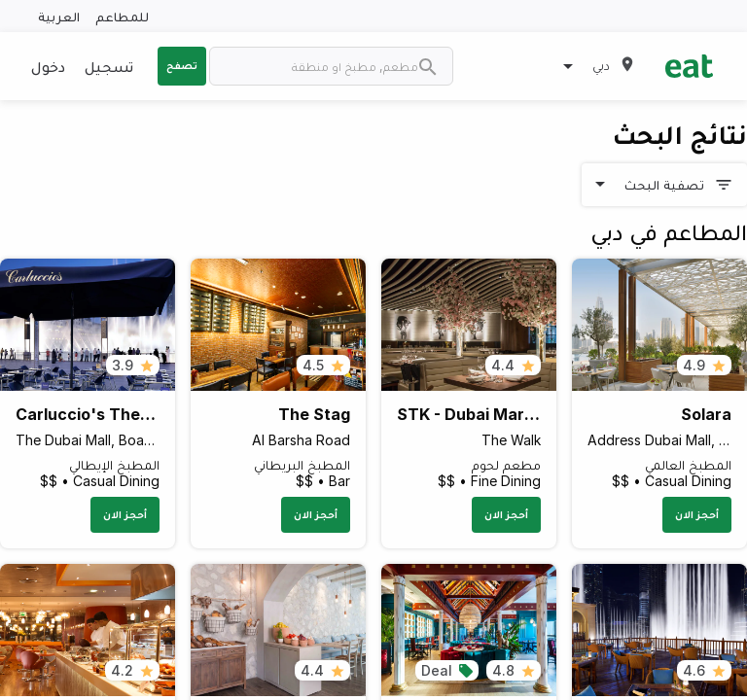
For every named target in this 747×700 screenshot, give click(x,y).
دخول (48, 66)
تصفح (182, 65)
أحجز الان (697, 514)
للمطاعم (122, 16)
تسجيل (109, 66)
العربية (59, 16)
